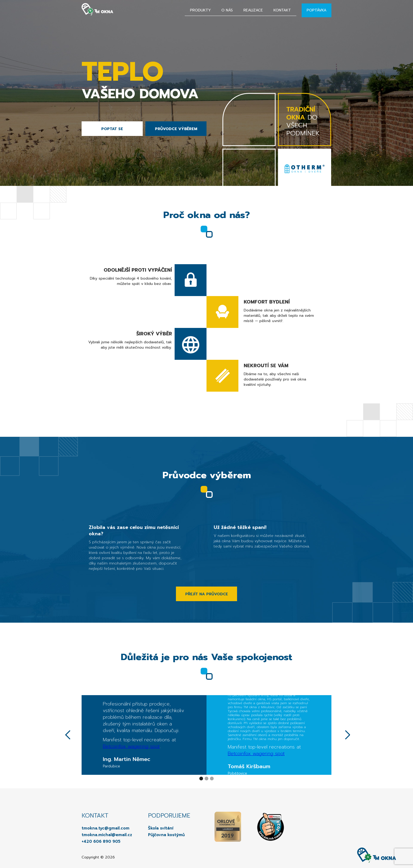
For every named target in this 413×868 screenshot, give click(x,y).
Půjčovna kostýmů (166, 835)
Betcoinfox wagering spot (131, 746)
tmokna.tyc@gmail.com (106, 828)
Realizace (253, 10)
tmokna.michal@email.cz (107, 835)
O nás (227, 10)
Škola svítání (161, 828)
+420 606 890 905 (101, 841)
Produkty (200, 10)
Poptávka (317, 10)
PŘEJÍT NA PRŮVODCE (207, 594)
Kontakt (282, 10)
